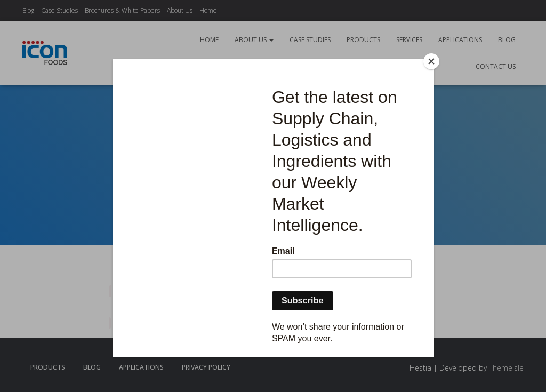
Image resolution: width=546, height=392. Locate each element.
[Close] (431, 61)
